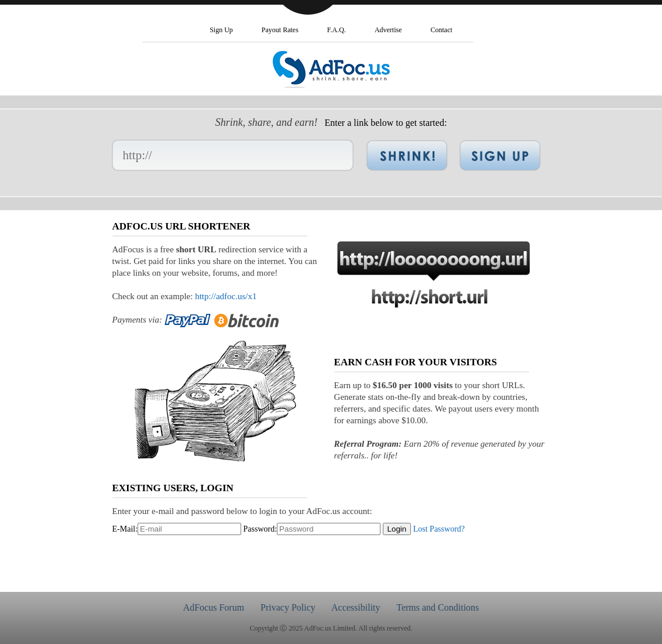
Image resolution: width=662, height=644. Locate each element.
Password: (260, 529)
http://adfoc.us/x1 (226, 296)
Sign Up (221, 30)
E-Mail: (125, 529)
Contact (442, 30)
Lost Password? (439, 529)
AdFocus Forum (214, 607)
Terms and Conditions (438, 607)
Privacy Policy (288, 607)
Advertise (388, 30)
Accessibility (356, 607)
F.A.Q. (337, 30)
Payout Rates (280, 30)
